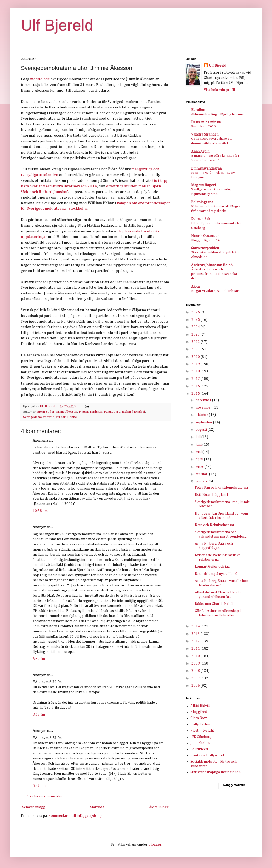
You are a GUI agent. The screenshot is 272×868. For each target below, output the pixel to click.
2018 (196, 371)
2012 (196, 641)
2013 (196, 634)
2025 (196, 320)
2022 (196, 342)
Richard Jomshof (134, 412)
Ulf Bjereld (57, 25)
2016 (196, 386)
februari (202, 474)
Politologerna (202, 202)
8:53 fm (39, 715)
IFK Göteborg (201, 737)
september (204, 422)
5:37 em (39, 786)
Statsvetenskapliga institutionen (216, 772)
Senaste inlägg (34, 807)
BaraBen (198, 110)
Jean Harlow (200, 743)
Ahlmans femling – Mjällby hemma (217, 114)
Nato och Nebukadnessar (215, 525)
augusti (202, 430)
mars (200, 467)
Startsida (97, 807)
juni (199, 445)
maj (199, 452)
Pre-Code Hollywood (207, 755)
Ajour (196, 287)
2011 (196, 649)
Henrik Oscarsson (205, 236)
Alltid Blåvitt (200, 706)
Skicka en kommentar (45, 796)
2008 (196, 671)
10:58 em (40, 511)
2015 (196, 394)
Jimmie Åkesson (66, 412)
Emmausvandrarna (206, 168)
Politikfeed (199, 749)
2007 (196, 678)
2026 (196, 312)
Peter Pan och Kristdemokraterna (221, 488)
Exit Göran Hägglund (211, 495)
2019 (196, 364)
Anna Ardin (200, 152)
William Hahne (66, 417)
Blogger (155, 844)
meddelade (40, 79)
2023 (196, 335)
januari (202, 481)
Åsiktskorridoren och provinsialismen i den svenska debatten (214, 274)
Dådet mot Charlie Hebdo (215, 604)
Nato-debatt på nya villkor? (216, 574)
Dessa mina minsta (206, 122)
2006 (196, 686)
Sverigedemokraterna (39, 417)
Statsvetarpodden (205, 248)
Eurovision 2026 (203, 127)
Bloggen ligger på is (206, 240)
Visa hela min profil (219, 90)
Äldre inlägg (159, 807)
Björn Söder (46, 412)
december (204, 400)
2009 (196, 663)
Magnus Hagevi (203, 185)
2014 (196, 626)
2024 (196, 327)
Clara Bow (199, 718)
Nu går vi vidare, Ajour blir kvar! (215, 291)
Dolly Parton (200, 724)
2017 (196, 379)
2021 (196, 349)
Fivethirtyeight (202, 731)
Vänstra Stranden (205, 135)
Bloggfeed (199, 712)
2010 (196, 656)
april (200, 459)
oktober (202, 415)
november (204, 407)
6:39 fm (39, 659)
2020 (196, 357)
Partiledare (112, 412)
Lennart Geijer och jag (212, 567)
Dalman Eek (201, 219)
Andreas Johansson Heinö (212, 265)
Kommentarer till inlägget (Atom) (75, 816)
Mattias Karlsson (90, 412)
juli (199, 437)
